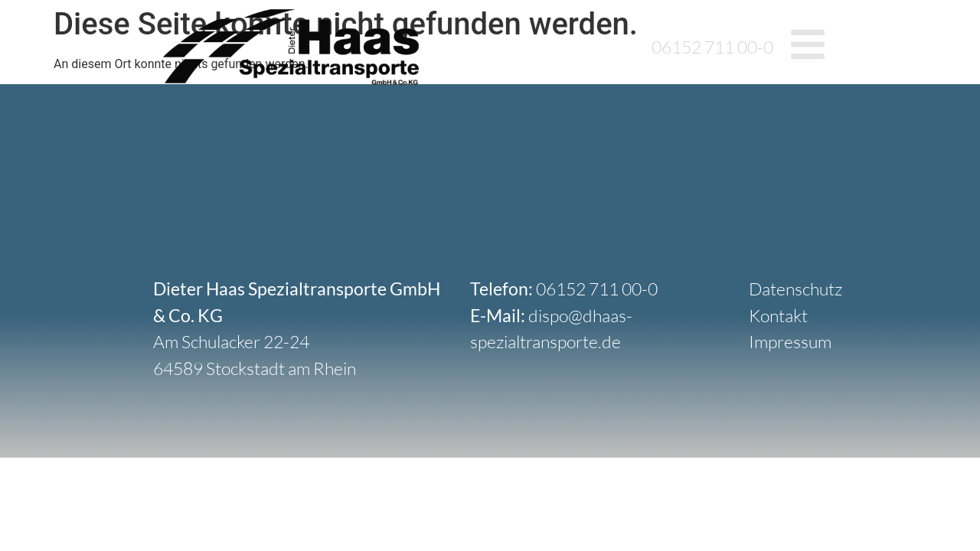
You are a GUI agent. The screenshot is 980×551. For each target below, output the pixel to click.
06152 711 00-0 (712, 47)
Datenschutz (795, 289)
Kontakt (778, 315)
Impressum (790, 341)
